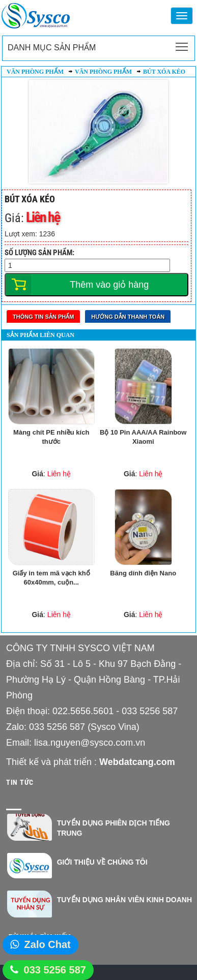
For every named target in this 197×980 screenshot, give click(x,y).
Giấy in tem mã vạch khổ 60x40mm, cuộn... (51, 578)
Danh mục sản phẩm (52, 48)
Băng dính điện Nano (143, 573)
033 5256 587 (55, 970)
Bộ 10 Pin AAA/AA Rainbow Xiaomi (143, 437)
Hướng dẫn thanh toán (128, 317)
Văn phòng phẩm (35, 72)
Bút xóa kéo (164, 72)
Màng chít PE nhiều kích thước (51, 437)
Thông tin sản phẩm (43, 317)
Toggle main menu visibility (182, 44)
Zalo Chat (48, 944)
